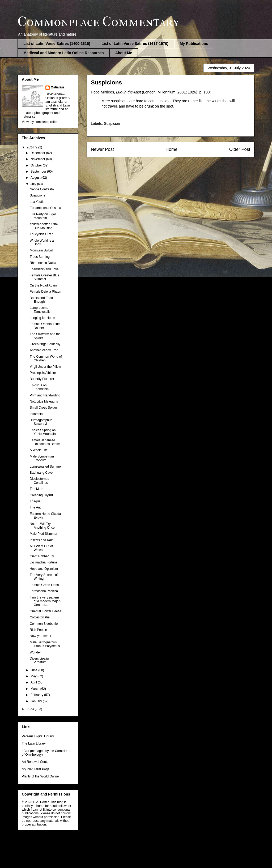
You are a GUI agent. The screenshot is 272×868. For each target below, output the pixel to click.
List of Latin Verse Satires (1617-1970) (135, 44)
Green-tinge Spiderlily (45, 344)
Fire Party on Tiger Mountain (43, 216)
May (34, 676)
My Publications (194, 44)
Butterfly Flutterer (42, 379)
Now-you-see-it (41, 636)
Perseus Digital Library (38, 736)
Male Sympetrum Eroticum (42, 458)
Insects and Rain (42, 540)
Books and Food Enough (41, 300)
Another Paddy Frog (44, 350)
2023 (31, 709)
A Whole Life (39, 450)
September (39, 172)
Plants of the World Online (40, 776)
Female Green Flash (44, 585)
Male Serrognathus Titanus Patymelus (45, 644)
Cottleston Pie (40, 617)
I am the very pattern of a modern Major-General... (45, 601)
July (34, 184)
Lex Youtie (37, 202)
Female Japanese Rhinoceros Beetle (45, 442)
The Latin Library (34, 743)
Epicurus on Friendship (39, 387)
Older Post (240, 149)
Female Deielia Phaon (45, 292)
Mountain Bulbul (41, 250)
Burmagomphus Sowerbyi (41, 422)
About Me (124, 53)
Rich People (38, 630)
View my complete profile (39, 122)
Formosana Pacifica (44, 591)
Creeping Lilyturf (41, 495)
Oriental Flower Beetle (46, 611)
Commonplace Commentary (98, 22)
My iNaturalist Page (36, 769)
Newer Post (102, 149)
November (38, 159)
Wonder (35, 652)
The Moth (37, 489)
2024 (31, 147)
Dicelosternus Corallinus (39, 481)
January (37, 701)
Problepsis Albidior (43, 373)
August (36, 178)
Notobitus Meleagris (44, 401)
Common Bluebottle (44, 624)
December (38, 153)
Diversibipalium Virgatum (41, 660)
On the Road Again (43, 285)
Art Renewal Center (36, 762)
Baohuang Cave (41, 473)
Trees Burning (40, 257)
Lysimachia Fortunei (44, 562)
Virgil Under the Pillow (45, 367)
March (35, 689)
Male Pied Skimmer (44, 534)
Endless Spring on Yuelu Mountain (43, 432)
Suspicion (112, 123)
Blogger (164, 857)
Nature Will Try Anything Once (42, 526)
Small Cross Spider (43, 408)
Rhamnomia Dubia (43, 263)
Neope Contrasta (42, 189)
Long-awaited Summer (46, 467)
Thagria (35, 501)
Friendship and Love (44, 269)
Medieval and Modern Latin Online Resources (64, 53)
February (37, 695)
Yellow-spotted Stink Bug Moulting (44, 226)
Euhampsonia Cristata (45, 208)
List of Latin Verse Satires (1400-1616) (57, 44)
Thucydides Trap (42, 234)
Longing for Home (42, 318)
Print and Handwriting (45, 395)
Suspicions (37, 195)
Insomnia (36, 414)
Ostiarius (58, 87)
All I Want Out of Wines (41, 548)
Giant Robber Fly (42, 556)
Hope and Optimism (44, 569)
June (34, 670)
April (34, 682)
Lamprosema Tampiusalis (40, 310)
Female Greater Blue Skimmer (44, 277)
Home (171, 149)
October (37, 165)
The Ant (35, 507)
